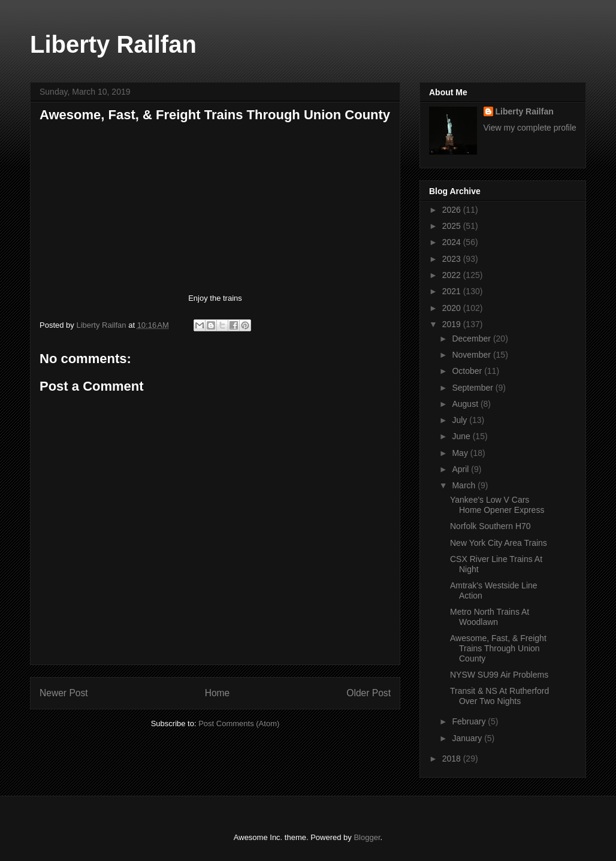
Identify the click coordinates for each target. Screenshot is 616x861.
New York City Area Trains (499, 543)
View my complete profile (530, 128)
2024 (453, 242)
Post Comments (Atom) (239, 723)
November (472, 355)
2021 (453, 291)
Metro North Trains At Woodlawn (490, 617)
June (462, 436)
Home (218, 693)
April (461, 469)
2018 (453, 759)
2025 (453, 226)
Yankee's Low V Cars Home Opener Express (497, 505)
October (468, 371)
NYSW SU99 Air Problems (499, 675)
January (468, 738)
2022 (453, 275)
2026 (453, 210)
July (461, 420)
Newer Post (64, 693)
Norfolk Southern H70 (490, 526)
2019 (453, 324)
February (470, 721)
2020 (453, 308)
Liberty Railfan (113, 44)
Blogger (367, 837)
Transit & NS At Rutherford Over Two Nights (499, 696)
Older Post (369, 693)
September (473, 388)
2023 (453, 259)
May (461, 453)
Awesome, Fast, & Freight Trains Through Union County (498, 648)
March (465, 485)
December (472, 339)
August (466, 404)
